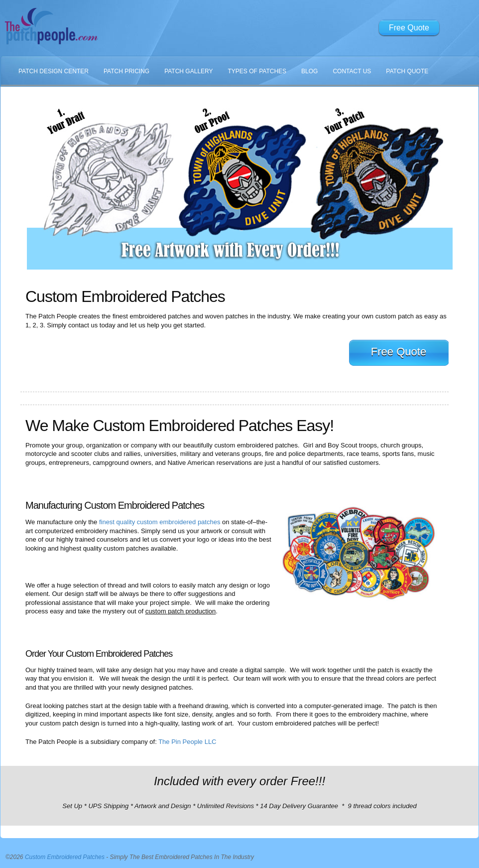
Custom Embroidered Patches (65, 857)
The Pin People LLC (187, 742)
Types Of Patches (257, 71)
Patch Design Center (54, 71)
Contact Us (352, 71)
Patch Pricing (126, 71)
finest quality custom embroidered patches (160, 522)
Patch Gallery (188, 71)
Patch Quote (407, 71)
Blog (309, 71)
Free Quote (409, 28)
